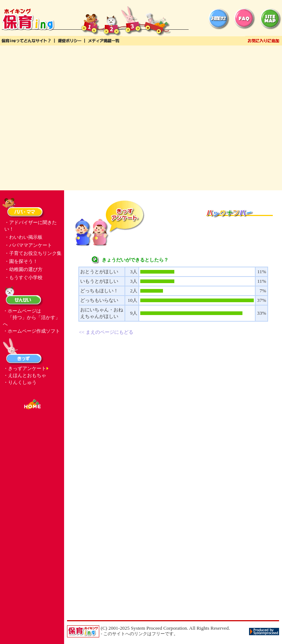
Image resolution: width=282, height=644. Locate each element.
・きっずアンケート (25, 368)
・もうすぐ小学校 (23, 277)
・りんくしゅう (20, 382)
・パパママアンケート (28, 245)
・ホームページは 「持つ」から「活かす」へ (31, 317)
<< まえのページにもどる (106, 332)
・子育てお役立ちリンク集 (33, 253)
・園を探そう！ (21, 261)
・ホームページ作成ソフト (31, 331)
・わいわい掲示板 (23, 237)
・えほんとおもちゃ (25, 375)
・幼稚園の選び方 (23, 269)
